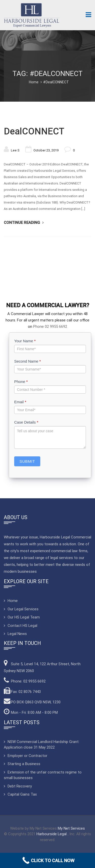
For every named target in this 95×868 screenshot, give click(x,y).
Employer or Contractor (27, 756)
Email (20, 402)
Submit (27, 461)
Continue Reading (22, 223)
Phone (21, 382)
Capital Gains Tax (22, 794)
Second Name (27, 361)
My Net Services (71, 828)
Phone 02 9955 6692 (50, 327)
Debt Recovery (20, 786)
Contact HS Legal (22, 626)
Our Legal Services (23, 609)
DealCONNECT (34, 131)
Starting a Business (24, 764)
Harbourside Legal (52, 834)
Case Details (26, 422)
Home (34, 82)
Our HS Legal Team (24, 617)
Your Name (25, 341)
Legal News (17, 634)
